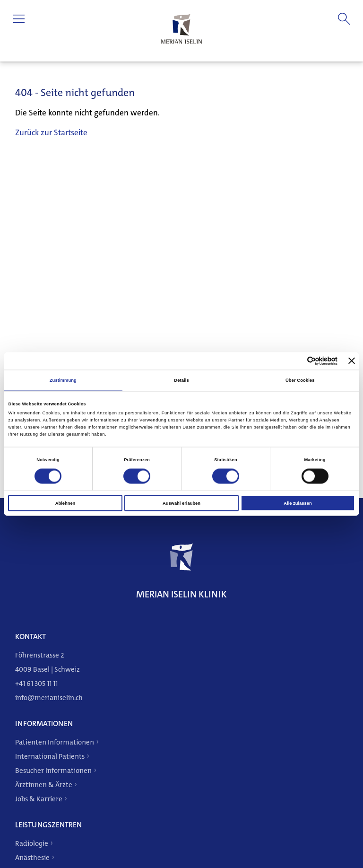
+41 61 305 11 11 (36, 684)
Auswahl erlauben (181, 503)
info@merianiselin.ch (49, 698)
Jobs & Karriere (39, 799)
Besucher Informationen (53, 771)
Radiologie (32, 843)
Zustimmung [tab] (63, 380)
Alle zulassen (298, 503)
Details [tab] (181, 380)
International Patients (50, 756)
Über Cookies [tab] (300, 380)
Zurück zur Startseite (51, 132)
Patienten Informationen (55, 742)
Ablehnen (65, 503)
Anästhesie (32, 858)
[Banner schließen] (352, 361)
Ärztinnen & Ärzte (44, 785)
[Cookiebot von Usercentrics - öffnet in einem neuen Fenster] (296, 361)
